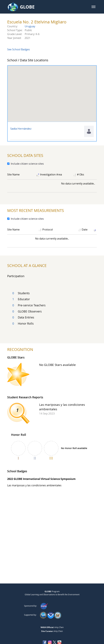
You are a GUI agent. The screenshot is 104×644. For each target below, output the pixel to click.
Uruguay (30, 26)
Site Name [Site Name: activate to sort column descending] (13, 174)
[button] (93, 7)
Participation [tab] (16, 276)
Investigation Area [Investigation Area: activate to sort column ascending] (51, 174)
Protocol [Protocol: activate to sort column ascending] (48, 230)
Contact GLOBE (61, 628)
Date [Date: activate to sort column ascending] (85, 230)
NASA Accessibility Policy (52, 634)
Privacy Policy (42, 628)
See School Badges (19, 49)
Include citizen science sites (27, 164)
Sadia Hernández (21, 129)
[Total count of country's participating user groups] (52, 310)
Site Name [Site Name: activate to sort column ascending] (13, 230)
